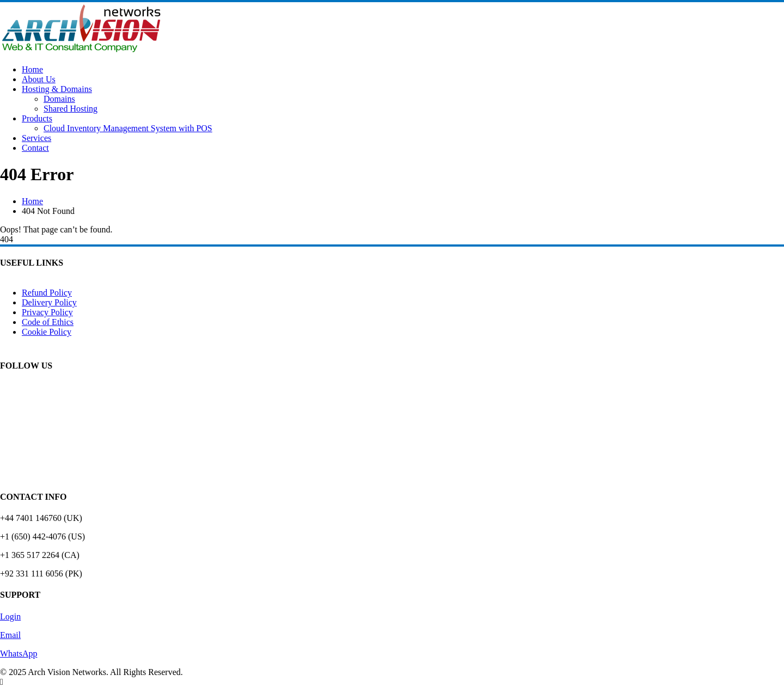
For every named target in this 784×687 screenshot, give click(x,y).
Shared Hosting (71, 109)
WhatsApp (19, 654)
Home (32, 69)
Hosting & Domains (57, 89)
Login (10, 617)
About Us (39, 79)
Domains (59, 99)
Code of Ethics (48, 322)
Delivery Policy (49, 302)
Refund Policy (47, 293)
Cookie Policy (47, 332)
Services (36, 138)
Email (10, 635)
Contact (35, 148)
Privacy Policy (47, 312)
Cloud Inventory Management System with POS (128, 128)
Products (37, 118)
